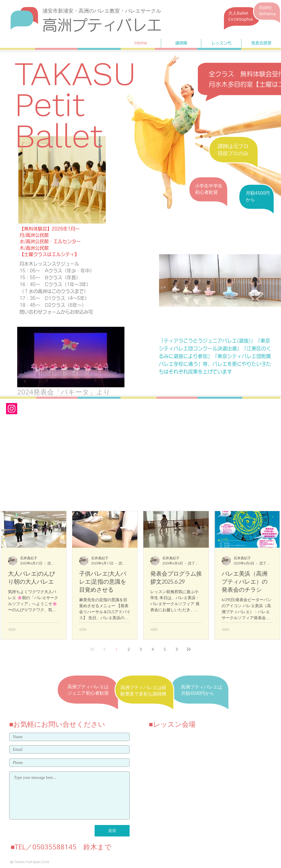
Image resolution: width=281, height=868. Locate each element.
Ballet (266, 8)
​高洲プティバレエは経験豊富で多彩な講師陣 (143, 691)
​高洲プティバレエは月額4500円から (202, 690)
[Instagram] (12, 409)
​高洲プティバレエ (102, 25)
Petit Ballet (58, 120)
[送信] (112, 831)
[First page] (92, 649)
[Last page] (189, 649)
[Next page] (177, 649)
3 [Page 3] (141, 649)
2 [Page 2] (129, 649)
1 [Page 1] (117, 649)
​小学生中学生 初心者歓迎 (209, 189)
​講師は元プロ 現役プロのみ (233, 149)
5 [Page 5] (165, 649)
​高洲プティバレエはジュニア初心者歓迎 (88, 690)
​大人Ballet (238, 13)
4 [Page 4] (153, 649)
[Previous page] (104, 649)
